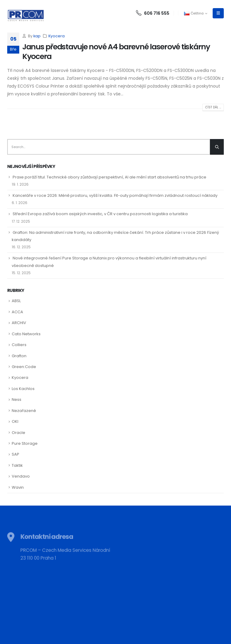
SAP (15, 454)
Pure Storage (25, 443)
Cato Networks (26, 334)
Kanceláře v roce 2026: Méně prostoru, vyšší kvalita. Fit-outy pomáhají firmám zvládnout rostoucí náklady (115, 195)
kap (37, 36)
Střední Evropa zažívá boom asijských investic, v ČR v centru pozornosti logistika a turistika (100, 214)
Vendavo (21, 476)
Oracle (18, 433)
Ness (17, 399)
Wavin (18, 487)
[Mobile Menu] (218, 13)
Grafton (19, 356)
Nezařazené (24, 411)
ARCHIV (19, 323)
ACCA (17, 312)
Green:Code (24, 367)
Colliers (19, 345)
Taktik (17, 465)
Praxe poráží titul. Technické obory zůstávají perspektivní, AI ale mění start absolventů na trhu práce (109, 177)
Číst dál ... (213, 107)
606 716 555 (153, 13)
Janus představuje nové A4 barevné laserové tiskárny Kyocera (116, 52)
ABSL (16, 301)
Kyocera (57, 36)
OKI (15, 421)
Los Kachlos (23, 389)
